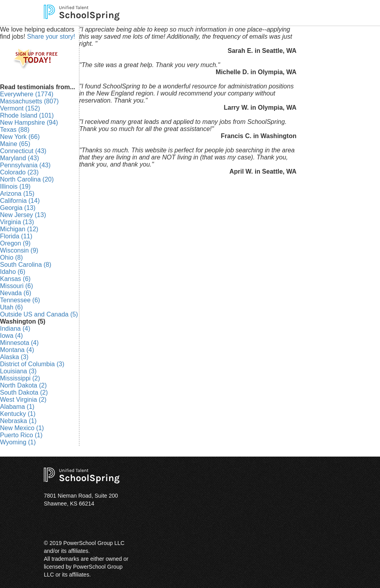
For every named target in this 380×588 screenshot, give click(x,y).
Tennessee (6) (20, 300)
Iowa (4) (11, 336)
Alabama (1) (17, 407)
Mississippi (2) (20, 378)
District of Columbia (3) (32, 364)
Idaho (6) (13, 272)
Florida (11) (16, 236)
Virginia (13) (17, 222)
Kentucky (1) (18, 414)
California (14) (20, 201)
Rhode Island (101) (27, 115)
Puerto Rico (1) (21, 435)
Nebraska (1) (18, 421)
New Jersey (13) (23, 215)
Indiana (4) (15, 329)
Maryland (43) (20, 158)
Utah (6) (11, 307)
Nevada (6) (16, 293)
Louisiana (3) (18, 371)
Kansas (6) (15, 279)
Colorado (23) (19, 172)
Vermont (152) (20, 108)
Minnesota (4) (19, 343)
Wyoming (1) (18, 442)
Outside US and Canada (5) (39, 314)
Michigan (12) (19, 229)
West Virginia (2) (23, 400)
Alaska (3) (14, 357)
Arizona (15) (17, 194)
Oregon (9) (15, 243)
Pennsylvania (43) (25, 165)
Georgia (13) (18, 208)
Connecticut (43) (23, 151)
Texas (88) (15, 130)
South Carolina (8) (26, 265)
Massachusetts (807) (29, 101)
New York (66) (20, 137)
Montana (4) (17, 350)
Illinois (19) (15, 186)
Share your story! (51, 37)
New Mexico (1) (22, 428)
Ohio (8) (11, 257)
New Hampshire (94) (29, 123)
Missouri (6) (17, 286)
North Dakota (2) (23, 385)
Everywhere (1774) (27, 94)
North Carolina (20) (27, 179)
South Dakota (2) (24, 392)
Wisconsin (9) (19, 250)
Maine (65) (15, 144)
